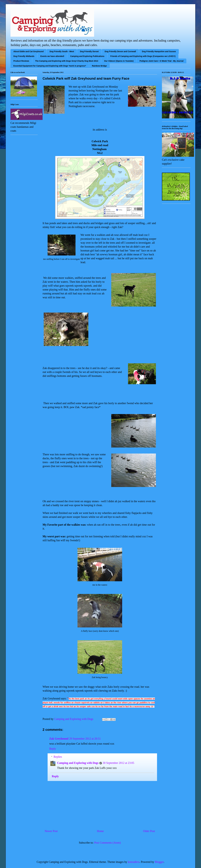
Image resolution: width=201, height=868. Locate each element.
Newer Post (51, 831)
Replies (58, 757)
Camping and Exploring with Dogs (78, 763)
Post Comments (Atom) (107, 843)
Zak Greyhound (59, 739)
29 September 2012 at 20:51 (85, 739)
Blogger (159, 862)
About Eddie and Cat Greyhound (28, 51)
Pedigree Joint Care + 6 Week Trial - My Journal (161, 61)
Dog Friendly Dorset (89, 51)
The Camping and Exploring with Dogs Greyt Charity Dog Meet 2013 (67, 61)
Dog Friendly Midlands (24, 56)
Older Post (149, 831)
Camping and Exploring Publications (87, 56)
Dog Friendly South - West (62, 51)
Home (100, 831)
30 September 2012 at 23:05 (119, 763)
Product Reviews (21, 61)
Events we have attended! (52, 56)
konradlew (134, 862)
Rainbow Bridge (99, 66)
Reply (53, 749)
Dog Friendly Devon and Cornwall (120, 51)
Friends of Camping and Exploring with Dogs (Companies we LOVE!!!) (143, 56)
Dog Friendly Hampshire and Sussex (159, 51)
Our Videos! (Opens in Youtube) (119, 61)
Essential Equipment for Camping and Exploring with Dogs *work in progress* (50, 66)
